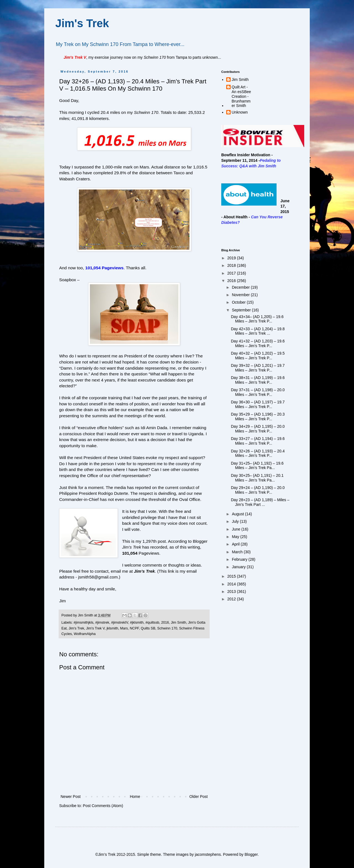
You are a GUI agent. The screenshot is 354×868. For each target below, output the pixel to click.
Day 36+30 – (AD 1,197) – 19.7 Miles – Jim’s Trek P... (258, 404)
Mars (124, 628)
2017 (232, 273)
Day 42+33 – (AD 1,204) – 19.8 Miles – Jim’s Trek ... (258, 331)
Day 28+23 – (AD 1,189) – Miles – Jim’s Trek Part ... (260, 502)
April (236, 544)
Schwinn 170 (167, 628)
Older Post (199, 797)
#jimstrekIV (120, 623)
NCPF (134, 628)
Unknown (240, 112)
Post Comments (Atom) (103, 806)
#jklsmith (137, 623)
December (241, 287)
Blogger (251, 854)
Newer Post (71, 797)
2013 (232, 592)
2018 (232, 265)
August (238, 514)
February (240, 559)
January (239, 567)
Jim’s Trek (144, 571)
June (236, 529)
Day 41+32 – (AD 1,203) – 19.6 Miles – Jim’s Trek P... (258, 343)
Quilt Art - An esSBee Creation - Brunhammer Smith (241, 96)
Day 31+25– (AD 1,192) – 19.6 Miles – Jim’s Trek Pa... (257, 466)
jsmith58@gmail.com (98, 577)
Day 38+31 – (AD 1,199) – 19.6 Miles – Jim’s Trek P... (258, 380)
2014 (232, 584)
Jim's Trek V (95, 628)
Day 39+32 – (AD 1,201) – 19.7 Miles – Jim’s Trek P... (258, 368)
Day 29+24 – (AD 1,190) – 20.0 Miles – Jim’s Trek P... (258, 490)
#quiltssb (152, 623)
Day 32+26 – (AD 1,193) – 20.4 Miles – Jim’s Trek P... (258, 453)
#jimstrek (102, 623)
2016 (165, 623)
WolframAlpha (85, 634)
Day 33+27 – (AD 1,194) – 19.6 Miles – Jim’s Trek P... (258, 441)
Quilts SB (148, 628)
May (236, 537)
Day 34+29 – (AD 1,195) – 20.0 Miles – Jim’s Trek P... (258, 429)
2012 (232, 599)
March (238, 552)
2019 (232, 258)
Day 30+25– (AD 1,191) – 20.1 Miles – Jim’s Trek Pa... (257, 478)
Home (135, 797)
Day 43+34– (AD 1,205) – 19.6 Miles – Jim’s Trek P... (257, 319)
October (239, 302)
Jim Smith (179, 623)
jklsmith (112, 628)
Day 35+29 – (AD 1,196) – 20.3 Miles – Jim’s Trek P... (258, 417)
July (236, 521)
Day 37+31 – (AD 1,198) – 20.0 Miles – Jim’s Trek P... (258, 392)
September (242, 310)
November (241, 295)
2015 (232, 576)
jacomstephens (208, 854)
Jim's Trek (82, 23)
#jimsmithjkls (83, 623)
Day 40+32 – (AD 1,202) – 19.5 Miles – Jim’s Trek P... (258, 356)
